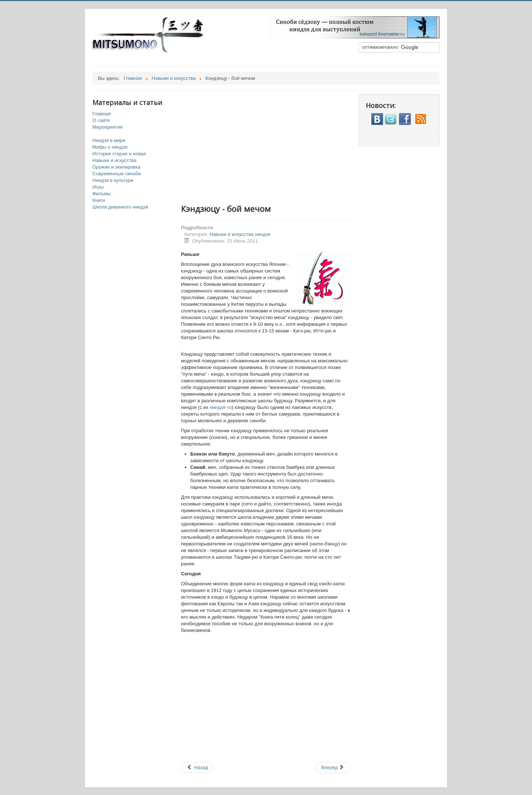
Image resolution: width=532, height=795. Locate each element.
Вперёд (333, 767)
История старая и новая (119, 154)
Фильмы (102, 194)
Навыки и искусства (114, 160)
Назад (197, 767)
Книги (99, 200)
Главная (101, 114)
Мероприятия (108, 127)
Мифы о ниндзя (110, 147)
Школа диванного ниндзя (120, 207)
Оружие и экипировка (116, 167)
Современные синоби (117, 174)
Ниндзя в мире (109, 140)
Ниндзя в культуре (113, 180)
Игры (98, 187)
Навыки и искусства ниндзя (240, 234)
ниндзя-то (221, 407)
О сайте (101, 120)
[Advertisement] (273, 146)
